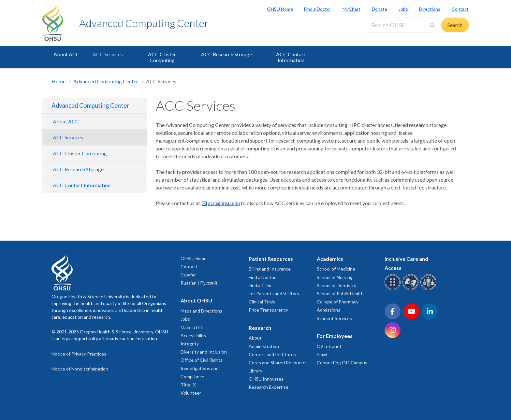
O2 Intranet (329, 346)
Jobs (403, 9)
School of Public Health (340, 294)
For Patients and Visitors (274, 294)
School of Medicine (336, 269)
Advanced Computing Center (144, 23)
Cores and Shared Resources (278, 363)
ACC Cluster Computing (162, 57)
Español (189, 275)
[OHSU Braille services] (394, 289)
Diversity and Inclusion (204, 352)
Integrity (190, 344)
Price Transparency (268, 310)
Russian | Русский (199, 283)
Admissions (328, 310)
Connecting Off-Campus (342, 363)
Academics (330, 259)
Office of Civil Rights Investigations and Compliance (202, 368)
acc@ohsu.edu (224, 203)
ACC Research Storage (226, 54)
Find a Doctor (318, 9)
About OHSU (196, 300)
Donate (380, 9)
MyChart (351, 9)
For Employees (335, 336)
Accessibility (193, 336)
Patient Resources (271, 259)
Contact (460, 9)
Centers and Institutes (272, 354)
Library (255, 371)
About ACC (66, 54)
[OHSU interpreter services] (429, 289)
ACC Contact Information (291, 57)
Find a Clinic (261, 285)
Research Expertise (269, 387)
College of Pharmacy (338, 302)
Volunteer (191, 393)
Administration (264, 346)
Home (58, 81)
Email (322, 354)
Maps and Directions (201, 311)
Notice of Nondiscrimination (80, 369)
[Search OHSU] (401, 25)
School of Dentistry (336, 285)
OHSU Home (280, 9)
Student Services (334, 318)
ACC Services (108, 54)
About (255, 338)
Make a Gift (192, 327)
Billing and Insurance (270, 269)
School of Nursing (335, 277)
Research (260, 328)
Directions (430, 9)
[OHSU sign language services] (411, 289)
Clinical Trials (262, 302)
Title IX (188, 385)
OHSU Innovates (266, 379)
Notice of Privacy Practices (79, 354)
